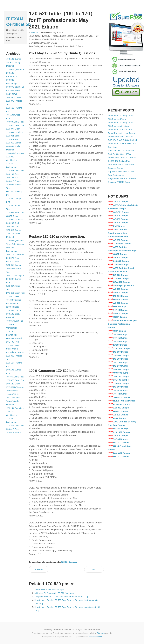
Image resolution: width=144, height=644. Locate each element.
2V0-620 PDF (13, 345)
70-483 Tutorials (14, 300)
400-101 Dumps (14, 59)
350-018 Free (13, 429)
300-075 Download (15, 87)
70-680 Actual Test (15, 122)
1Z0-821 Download (15, 171)
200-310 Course (14, 181)
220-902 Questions (15, 240)
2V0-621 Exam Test (15, 293)
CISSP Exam (12, 216)
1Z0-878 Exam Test (15, 125)
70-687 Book (12, 391)
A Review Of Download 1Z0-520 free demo (54, 593)
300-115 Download (15, 254)
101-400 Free (13, 342)
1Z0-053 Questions (15, 69)
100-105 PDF (13, 178)
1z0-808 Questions (15, 153)
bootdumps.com (95, 637)
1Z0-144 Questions (15, 408)
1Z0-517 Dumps (14, 230)
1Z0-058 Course (14, 265)
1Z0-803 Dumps (14, 143)
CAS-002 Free (13, 90)
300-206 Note (13, 227)
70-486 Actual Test (15, 377)
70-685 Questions (15, 321)
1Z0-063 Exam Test (15, 380)
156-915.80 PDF (14, 433)
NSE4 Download (14, 338)
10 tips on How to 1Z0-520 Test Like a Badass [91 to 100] (61, 597)
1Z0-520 (35, 32)
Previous (39, 569)
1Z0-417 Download (15, 426)
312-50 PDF (12, 94)
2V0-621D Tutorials (15, 387)
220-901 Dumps (14, 310)
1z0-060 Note (13, 307)
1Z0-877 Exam (13, 129)
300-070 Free (13, 258)
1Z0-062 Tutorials (14, 220)
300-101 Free (13, 174)
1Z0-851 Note (13, 139)
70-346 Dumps (13, 398)
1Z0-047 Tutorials (14, 132)
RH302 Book (12, 303)
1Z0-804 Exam (13, 296)
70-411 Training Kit (15, 275)
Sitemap (101, 633)
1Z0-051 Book (13, 136)
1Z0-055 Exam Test (15, 213)
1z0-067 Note (13, 394)
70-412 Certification (15, 244)
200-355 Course (14, 97)
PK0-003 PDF (13, 261)
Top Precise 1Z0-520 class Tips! (49, 590)
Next (94, 569)
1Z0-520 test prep (69, 562)
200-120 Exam (13, 384)
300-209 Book (13, 223)
